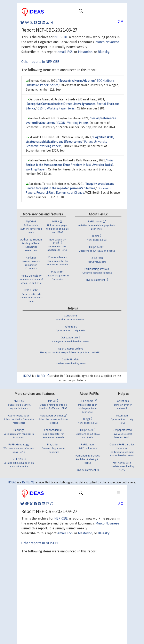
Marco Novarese (107, 42)
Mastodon (85, 52)
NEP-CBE (61, 37)
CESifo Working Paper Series (57, 108)
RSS (70, 52)
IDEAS (27, 376)
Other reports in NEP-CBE (40, 62)
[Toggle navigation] (81, 12)
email (62, 52)
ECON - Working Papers (73, 123)
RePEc (43, 376)
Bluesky (104, 52)
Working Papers (36, 169)
